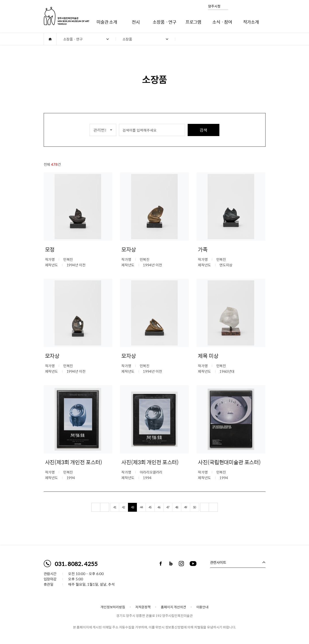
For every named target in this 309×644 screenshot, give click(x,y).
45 (150, 516)
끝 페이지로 (213, 516)
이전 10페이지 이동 (105, 516)
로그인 (250, 7)
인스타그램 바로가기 (181, 564)
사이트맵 (262, 7)
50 (194, 516)
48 (177, 516)
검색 (203, 130)
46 (159, 516)
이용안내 (202, 607)
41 (115, 516)
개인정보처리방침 (113, 607)
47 (168, 516)
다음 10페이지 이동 (205, 516)
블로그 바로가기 (171, 564)
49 (185, 516)
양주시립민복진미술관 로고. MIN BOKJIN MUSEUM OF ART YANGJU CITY (66, 16)
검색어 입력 (119, 124)
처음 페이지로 (96, 516)
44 (141, 516)
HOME (50, 39)
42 (123, 516)
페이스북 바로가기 (161, 564)
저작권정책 (143, 607)
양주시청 (214, 6)
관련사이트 (218, 562)
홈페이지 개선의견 (173, 607)
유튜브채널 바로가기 (193, 564)
